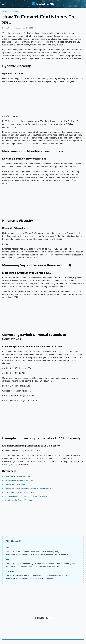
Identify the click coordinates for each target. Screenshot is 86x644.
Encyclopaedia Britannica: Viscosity (19, 481)
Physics (15, 12)
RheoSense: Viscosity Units (15, 484)
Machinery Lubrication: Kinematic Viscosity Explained (26, 496)
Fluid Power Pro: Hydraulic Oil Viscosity (20, 492)
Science (6, 12)
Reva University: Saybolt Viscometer (19, 500)
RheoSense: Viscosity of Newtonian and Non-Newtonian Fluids (29, 488)
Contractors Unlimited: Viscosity (17, 477)
